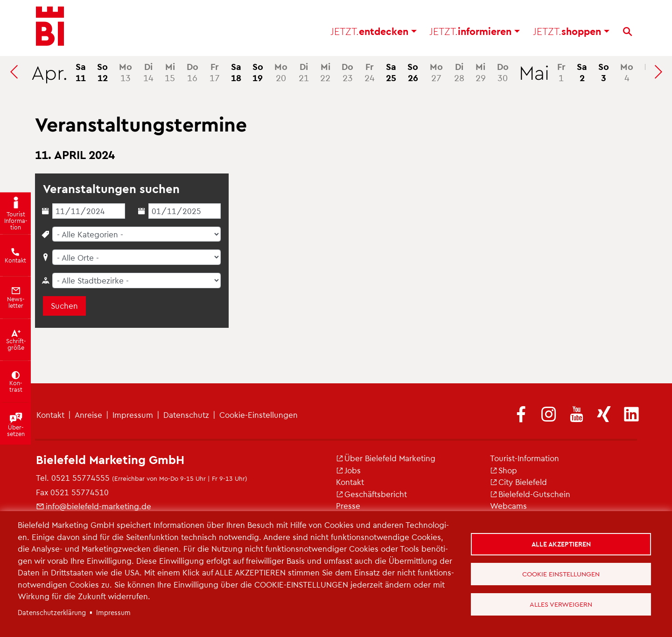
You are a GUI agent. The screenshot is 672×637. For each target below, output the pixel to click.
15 (170, 72)
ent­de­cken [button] (374, 33)
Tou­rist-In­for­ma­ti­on (525, 458)
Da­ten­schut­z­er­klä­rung (52, 612)
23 (347, 72)
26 (413, 72)
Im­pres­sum (133, 415)
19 (258, 72)
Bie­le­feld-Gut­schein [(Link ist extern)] (530, 494)
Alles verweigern (561, 604)
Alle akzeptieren (562, 543)
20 (281, 72)
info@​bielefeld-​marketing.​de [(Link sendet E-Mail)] (94, 506)
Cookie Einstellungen (561, 574)
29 (481, 72)
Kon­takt (50, 415)
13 (126, 72)
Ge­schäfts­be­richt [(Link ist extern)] (371, 494)
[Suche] (627, 33)
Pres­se (348, 505)
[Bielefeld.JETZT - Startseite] (50, 28)
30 (503, 72)
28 (459, 72)
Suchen (64, 305)
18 (236, 72)
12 (102, 72)
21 (304, 72)
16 (192, 72)
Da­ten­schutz (186, 415)
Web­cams (508, 505)
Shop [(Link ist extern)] (504, 470)
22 (325, 72)
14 (148, 72)
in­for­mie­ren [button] (475, 33)
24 (370, 72)
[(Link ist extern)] (521, 415)
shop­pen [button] (571, 33)
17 (215, 72)
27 (436, 72)
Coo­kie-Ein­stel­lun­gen (259, 415)
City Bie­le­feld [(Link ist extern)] (518, 482)
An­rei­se (88, 415)
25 (391, 72)
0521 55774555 (80, 478)
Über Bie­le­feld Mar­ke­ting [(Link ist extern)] (386, 458)
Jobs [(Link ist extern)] (348, 470)
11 (81, 72)
